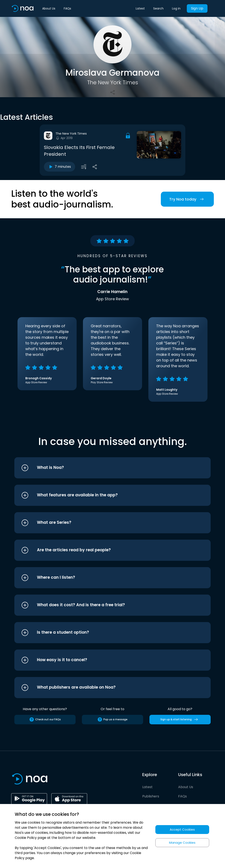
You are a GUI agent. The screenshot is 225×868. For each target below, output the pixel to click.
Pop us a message (112, 719)
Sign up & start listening (180, 719)
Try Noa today (187, 199)
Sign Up (197, 8)
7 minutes (60, 167)
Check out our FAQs (45, 719)
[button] (105, 468)
